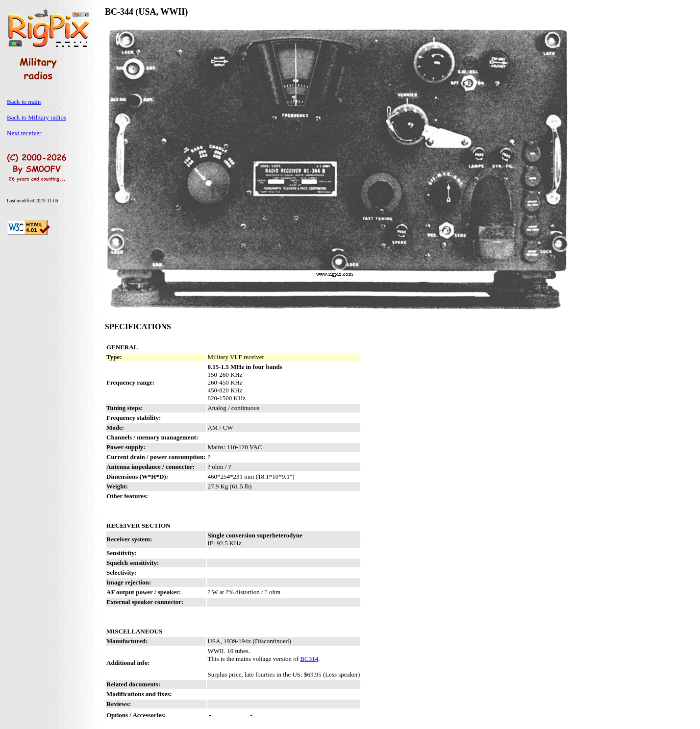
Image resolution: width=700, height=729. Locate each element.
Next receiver (24, 133)
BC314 (309, 659)
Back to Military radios (37, 117)
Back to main (24, 102)
